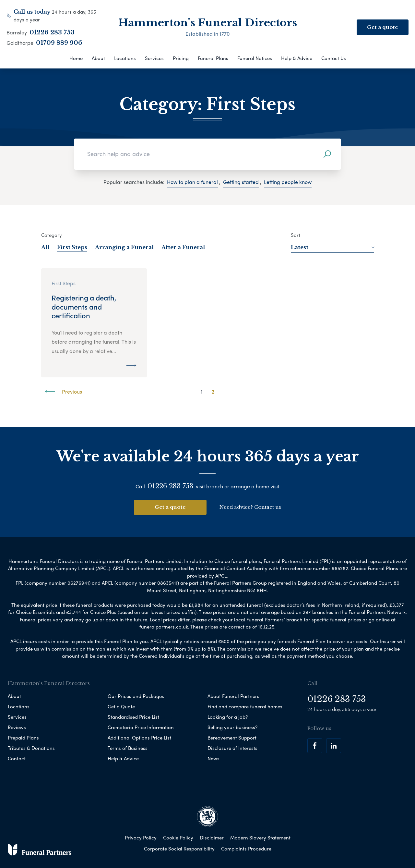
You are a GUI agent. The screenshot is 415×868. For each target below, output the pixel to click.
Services (154, 58)
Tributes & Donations (31, 747)
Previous (64, 391)
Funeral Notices (255, 58)
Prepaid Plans (23, 737)
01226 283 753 (52, 32)
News (213, 758)
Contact (17, 758)
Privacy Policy (141, 837)
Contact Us (334, 58)
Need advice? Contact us (250, 507)
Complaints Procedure (246, 848)
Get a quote (170, 507)
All (45, 247)
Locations (125, 58)
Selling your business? (232, 727)
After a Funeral (183, 247)
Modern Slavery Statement (260, 837)
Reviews (17, 727)
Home (76, 58)
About (98, 58)
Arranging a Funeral (124, 247)
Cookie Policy (178, 837)
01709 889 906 (59, 43)
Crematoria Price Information (141, 727)
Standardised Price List (133, 716)
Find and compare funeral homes (245, 706)
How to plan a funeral (192, 182)
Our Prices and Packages (136, 695)
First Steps (72, 247)
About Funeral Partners (233, 695)
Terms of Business (128, 747)
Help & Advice (297, 58)
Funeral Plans (213, 58)
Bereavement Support (232, 737)
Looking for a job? (228, 716)
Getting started (241, 182)
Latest (332, 247)
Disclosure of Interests (232, 747)
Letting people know (288, 182)
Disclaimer (212, 837)
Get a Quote (121, 706)
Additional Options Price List (139, 737)
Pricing (181, 58)
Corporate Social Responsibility (179, 848)
